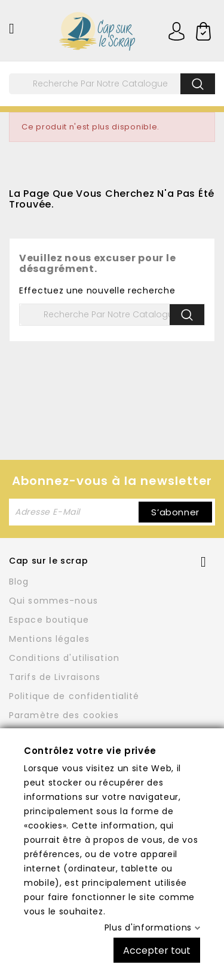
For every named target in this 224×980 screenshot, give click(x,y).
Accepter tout (157, 950)
